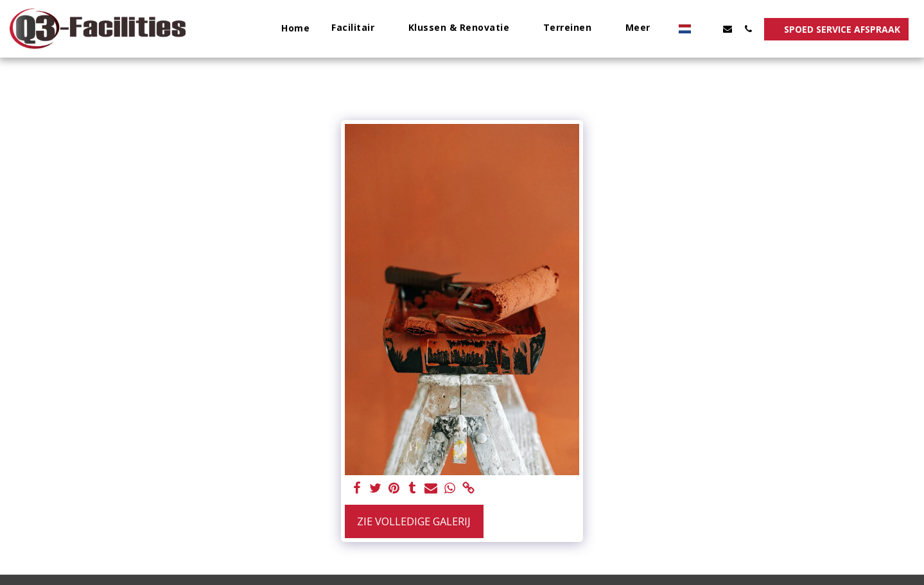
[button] (359, 29)
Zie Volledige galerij (414, 521)
